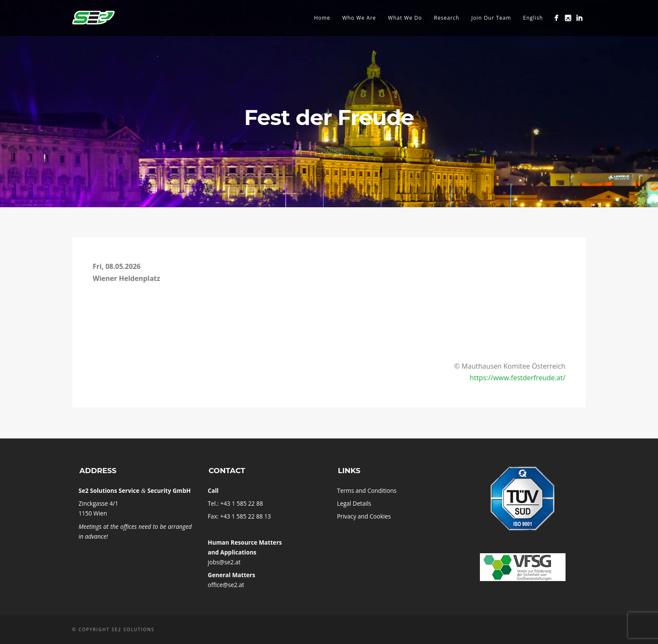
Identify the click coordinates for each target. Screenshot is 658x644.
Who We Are (359, 18)
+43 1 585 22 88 (242, 503)
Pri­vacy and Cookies (364, 516)
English (533, 18)
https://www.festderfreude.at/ (517, 378)
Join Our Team (491, 18)
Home (322, 18)
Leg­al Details (354, 503)
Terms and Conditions (367, 490)
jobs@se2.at (224, 562)
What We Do (405, 18)
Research (447, 18)
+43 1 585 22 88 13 (246, 516)
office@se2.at (226, 585)
